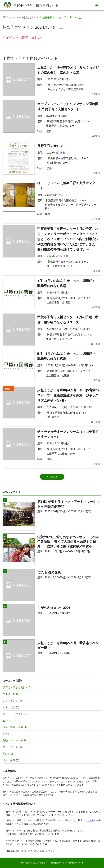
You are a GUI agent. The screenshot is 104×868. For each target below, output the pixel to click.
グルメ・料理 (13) (13, 694)
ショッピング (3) (12, 701)
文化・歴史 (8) (11, 707)
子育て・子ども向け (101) (17, 687)
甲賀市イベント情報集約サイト (21, 17)
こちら (17, 795)
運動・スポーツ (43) (14, 740)
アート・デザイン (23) (15, 714)
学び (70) (8, 754)
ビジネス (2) (10, 720)
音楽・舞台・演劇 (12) (15, 727)
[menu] (97, 5)
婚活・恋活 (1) (11, 760)
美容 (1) (7, 734)
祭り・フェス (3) (12, 747)
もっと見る (52, 477)
